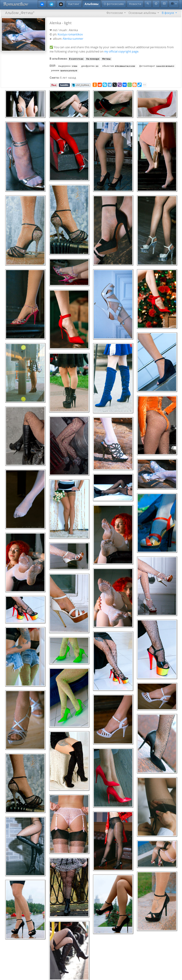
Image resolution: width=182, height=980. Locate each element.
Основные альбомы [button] (143, 13)
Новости (135, 4)
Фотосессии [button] (115, 13)
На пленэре (93, 59)
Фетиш (106, 59)
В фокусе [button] (168, 13)
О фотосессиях (114, 4)
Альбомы (92, 4)
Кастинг (74, 4)
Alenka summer (73, 39)
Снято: (54, 78)
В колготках (76, 59)
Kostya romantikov (70, 34)
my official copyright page (121, 51)
